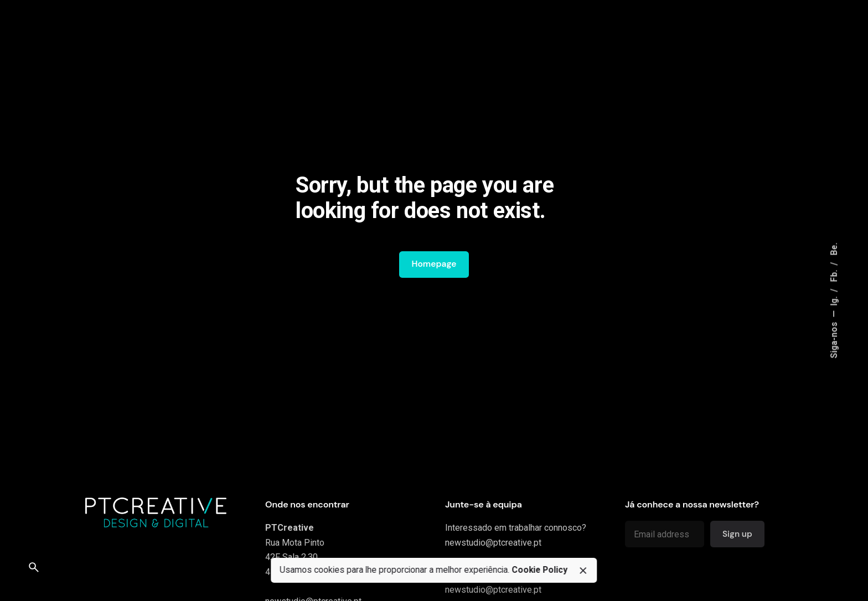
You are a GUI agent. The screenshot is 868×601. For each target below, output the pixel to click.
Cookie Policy (539, 570)
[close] (583, 571)
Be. (834, 249)
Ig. (834, 300)
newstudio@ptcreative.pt (493, 543)
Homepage (434, 264)
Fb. (834, 275)
